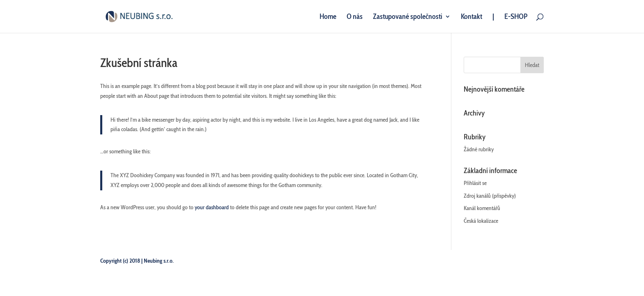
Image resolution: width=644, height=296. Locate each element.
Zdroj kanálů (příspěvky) (490, 196)
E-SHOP (516, 17)
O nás (355, 17)
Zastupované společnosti (408, 17)
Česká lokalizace (481, 221)
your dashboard (212, 207)
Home (328, 17)
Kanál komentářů (482, 208)
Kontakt (471, 17)
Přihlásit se (475, 183)
